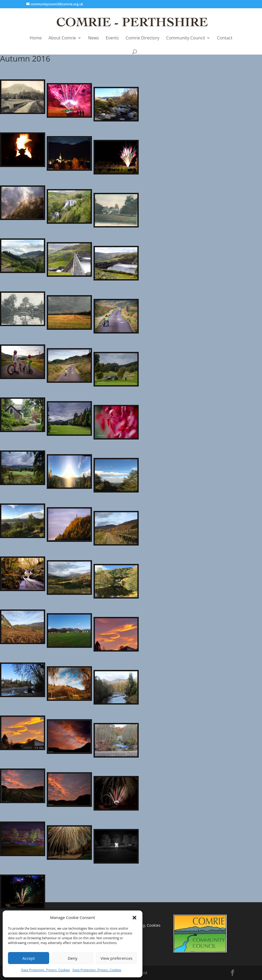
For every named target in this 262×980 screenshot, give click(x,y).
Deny (73, 958)
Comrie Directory (143, 38)
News (93, 38)
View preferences (116, 958)
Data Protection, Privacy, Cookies (46, 970)
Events (112, 38)
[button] (134, 918)
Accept (29, 958)
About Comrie (62, 38)
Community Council (185, 38)
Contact (225, 38)
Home (36, 38)
